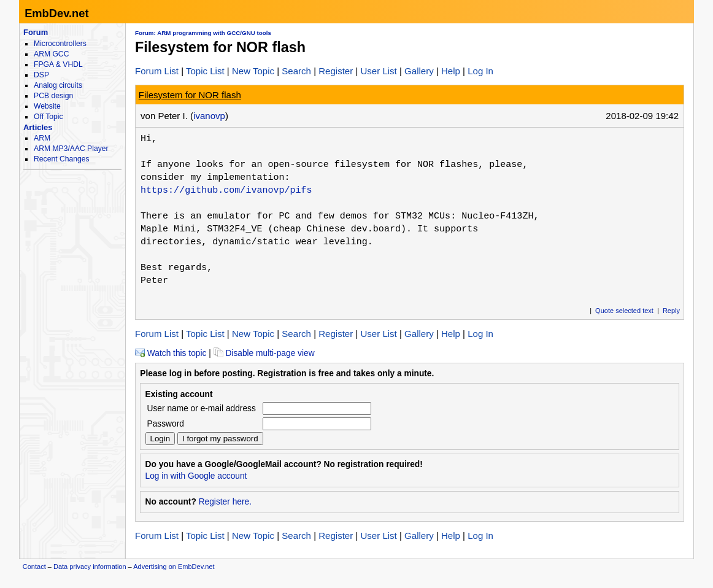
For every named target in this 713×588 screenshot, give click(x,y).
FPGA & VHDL (58, 64)
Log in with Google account (196, 476)
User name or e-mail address (202, 408)
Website (47, 106)
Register (336, 71)
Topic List (205, 71)
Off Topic (48, 117)
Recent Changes (61, 159)
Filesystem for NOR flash (190, 95)
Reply (671, 311)
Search (296, 71)
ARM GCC (51, 54)
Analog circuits (58, 85)
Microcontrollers (60, 44)
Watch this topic (171, 353)
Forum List (157, 71)
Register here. (225, 502)
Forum (36, 32)
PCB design (53, 96)
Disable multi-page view (264, 353)
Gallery (419, 71)
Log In (480, 71)
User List (378, 71)
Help (451, 71)
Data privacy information (90, 567)
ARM (42, 138)
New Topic (253, 71)
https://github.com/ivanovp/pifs (226, 190)
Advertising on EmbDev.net (174, 567)
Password (166, 424)
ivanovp (209, 116)
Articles (38, 127)
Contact (34, 567)
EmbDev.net (56, 13)
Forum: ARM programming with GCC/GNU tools (203, 33)
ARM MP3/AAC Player (71, 149)
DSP (41, 75)
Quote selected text (624, 311)
